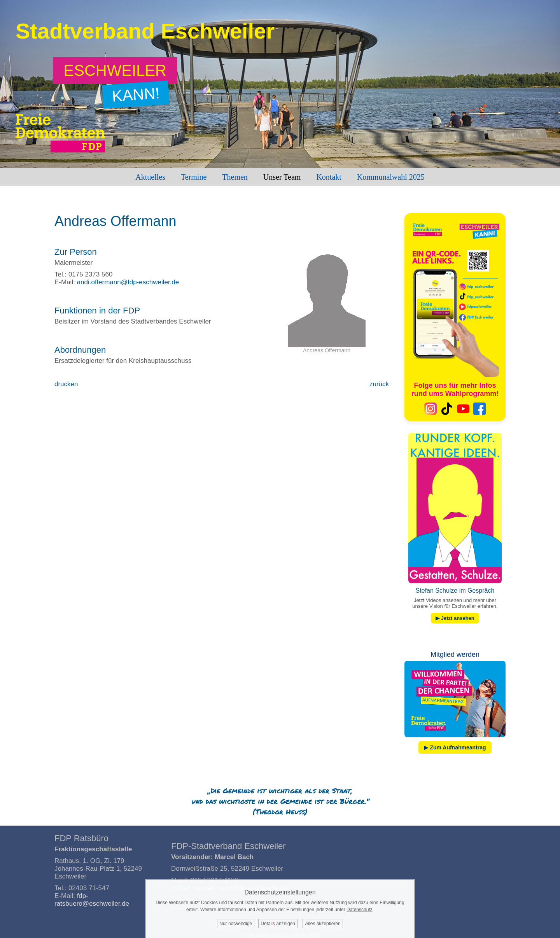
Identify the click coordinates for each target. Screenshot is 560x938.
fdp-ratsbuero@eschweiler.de (92, 900)
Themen (235, 177)
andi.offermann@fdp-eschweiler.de (128, 282)
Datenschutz (360, 910)
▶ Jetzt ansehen (455, 618)
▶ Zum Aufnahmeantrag (455, 747)
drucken (66, 384)
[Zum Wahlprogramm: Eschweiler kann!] (115, 71)
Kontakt (329, 177)
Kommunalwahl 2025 (391, 177)
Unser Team (282, 177)
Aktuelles (150, 177)
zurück (379, 384)
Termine (194, 177)
